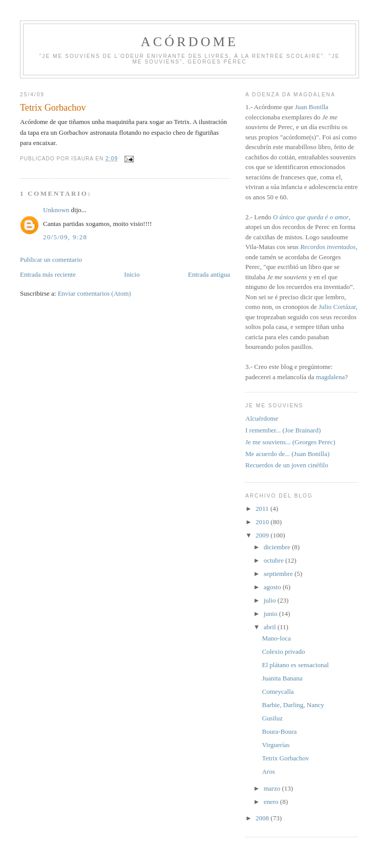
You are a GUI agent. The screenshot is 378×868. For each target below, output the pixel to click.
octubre (275, 560)
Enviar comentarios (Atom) (94, 293)
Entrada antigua (209, 274)
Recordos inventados (328, 247)
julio (271, 600)
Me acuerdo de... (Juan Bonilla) (287, 454)
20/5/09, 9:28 (65, 237)
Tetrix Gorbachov (285, 758)
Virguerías (276, 745)
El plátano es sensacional (295, 665)
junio (271, 614)
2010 (263, 522)
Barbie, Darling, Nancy (293, 705)
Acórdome (190, 42)
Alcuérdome (262, 418)
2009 (263, 535)
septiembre (279, 574)
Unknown (56, 210)
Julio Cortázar (337, 307)
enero (272, 802)
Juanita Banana (282, 678)
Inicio (132, 274)
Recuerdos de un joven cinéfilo (287, 465)
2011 (263, 509)
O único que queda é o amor (311, 217)
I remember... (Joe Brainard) (283, 430)
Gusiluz (272, 718)
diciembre (278, 547)
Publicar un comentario (51, 260)
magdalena (330, 377)
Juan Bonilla (312, 107)
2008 (263, 818)
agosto (273, 587)
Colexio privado (283, 652)
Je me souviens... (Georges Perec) (290, 442)
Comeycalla (278, 691)
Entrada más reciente (48, 274)
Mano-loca (276, 638)
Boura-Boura (279, 731)
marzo (273, 788)
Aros (268, 771)
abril (271, 627)
